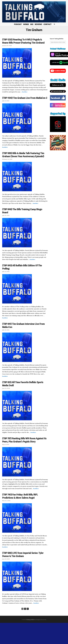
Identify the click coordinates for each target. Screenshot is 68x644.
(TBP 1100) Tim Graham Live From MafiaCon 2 (25, 98)
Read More (25, 92)
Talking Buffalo (30, 620)
